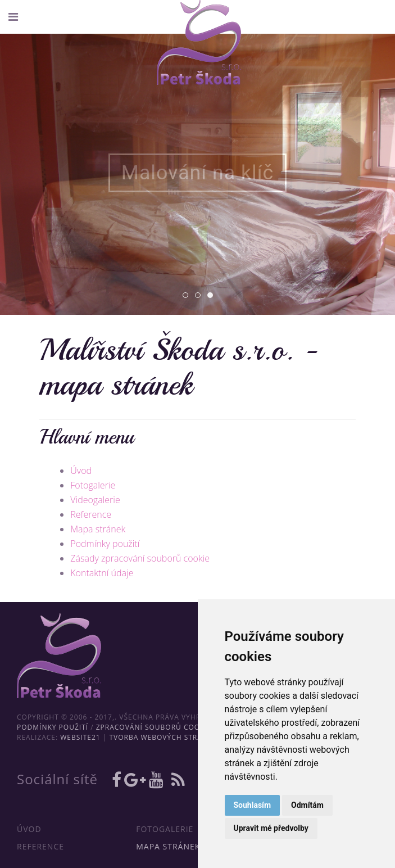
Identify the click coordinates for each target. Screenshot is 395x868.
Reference (91, 514)
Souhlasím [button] (253, 805)
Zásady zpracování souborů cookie (140, 558)
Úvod (81, 471)
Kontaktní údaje (102, 573)
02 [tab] (200, 296)
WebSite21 (80, 737)
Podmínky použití (105, 544)
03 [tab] (213, 296)
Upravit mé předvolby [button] (271, 828)
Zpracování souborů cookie (154, 727)
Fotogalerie (93, 485)
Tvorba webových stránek (163, 737)
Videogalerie (95, 500)
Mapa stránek (98, 529)
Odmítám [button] (307, 805)
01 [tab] (188, 296)
